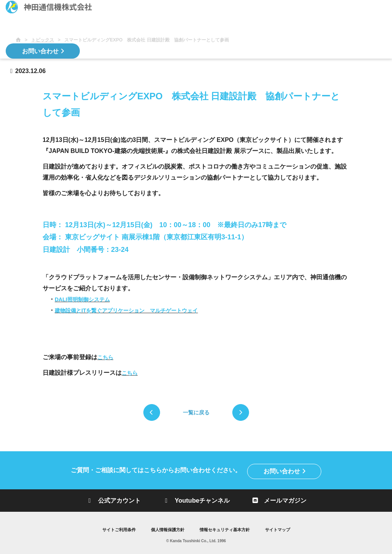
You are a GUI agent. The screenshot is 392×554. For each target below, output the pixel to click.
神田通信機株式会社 (49, 7)
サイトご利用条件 (114, 529)
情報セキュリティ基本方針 (227, 529)
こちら (105, 357)
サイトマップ (283, 529)
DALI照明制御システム (82, 299)
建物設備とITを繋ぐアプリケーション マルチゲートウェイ (126, 310)
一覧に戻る (196, 412)
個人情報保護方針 (166, 529)
